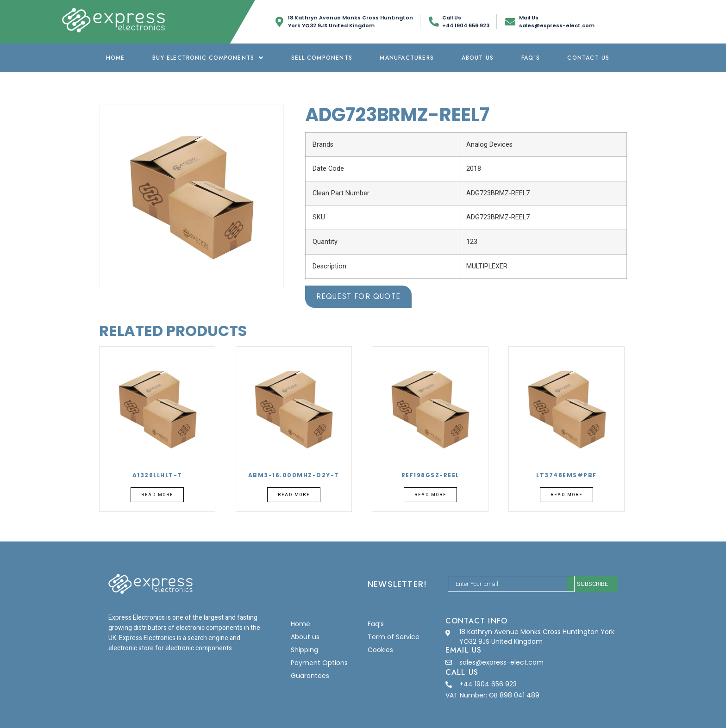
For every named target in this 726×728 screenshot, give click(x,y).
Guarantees (310, 676)
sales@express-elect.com (501, 662)
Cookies (380, 650)
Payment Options (319, 663)
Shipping (304, 650)
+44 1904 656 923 (488, 684)
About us (478, 58)
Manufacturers (407, 58)
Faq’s (531, 58)
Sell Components (322, 58)
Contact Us (588, 58)
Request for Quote (358, 296)
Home (116, 58)
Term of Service (394, 637)
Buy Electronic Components (208, 58)
